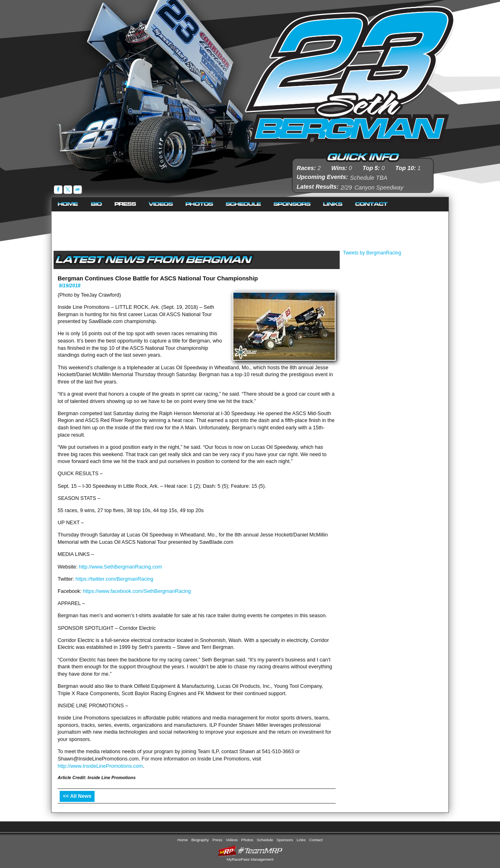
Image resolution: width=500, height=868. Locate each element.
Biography (97, 204)
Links (333, 204)
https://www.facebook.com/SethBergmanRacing (137, 591)
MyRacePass (250, 851)
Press (125, 204)
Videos (161, 204)
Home (68, 204)
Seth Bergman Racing (350, 73)
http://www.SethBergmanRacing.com (120, 567)
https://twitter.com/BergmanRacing (114, 579)
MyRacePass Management (250, 859)
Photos (199, 204)
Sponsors (292, 204)
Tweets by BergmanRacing (372, 253)
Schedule (244, 204)
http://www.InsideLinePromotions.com (100, 766)
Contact (372, 204)
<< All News (77, 796)
